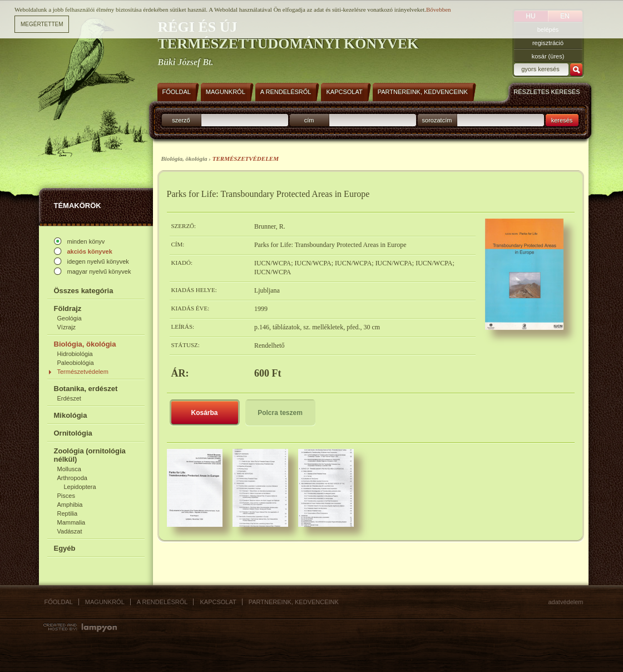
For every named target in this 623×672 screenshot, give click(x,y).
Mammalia (71, 522)
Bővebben (439, 9)
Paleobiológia (76, 363)
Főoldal (59, 602)
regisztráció (548, 43)
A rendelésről (162, 602)
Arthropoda (72, 478)
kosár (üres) (548, 56)
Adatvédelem (566, 602)
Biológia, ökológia (85, 344)
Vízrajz (67, 327)
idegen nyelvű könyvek (98, 261)
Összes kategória (84, 291)
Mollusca (69, 469)
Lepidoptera (80, 487)
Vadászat (70, 531)
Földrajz (68, 308)
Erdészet (69, 398)
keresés (562, 120)
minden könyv (86, 241)
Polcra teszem (280, 413)
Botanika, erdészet (86, 389)
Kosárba (204, 413)
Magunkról (105, 602)
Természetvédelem (83, 372)
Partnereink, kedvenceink (294, 602)
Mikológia (71, 415)
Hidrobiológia (75, 354)
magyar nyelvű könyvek (99, 271)
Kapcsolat (218, 602)
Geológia (70, 318)
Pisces (66, 496)
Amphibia (70, 505)
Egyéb (65, 548)
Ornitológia (73, 433)
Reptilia (68, 513)
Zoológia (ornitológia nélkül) (90, 455)
